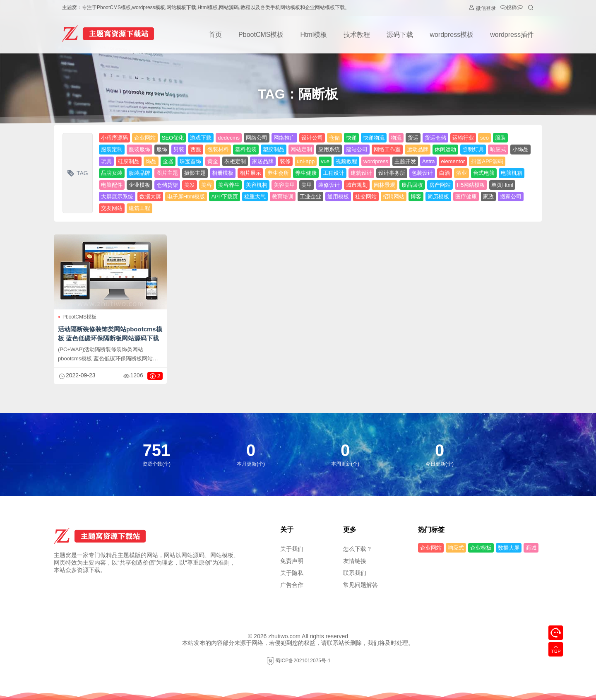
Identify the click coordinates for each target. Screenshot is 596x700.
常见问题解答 (360, 585)
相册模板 (223, 173)
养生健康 (306, 173)
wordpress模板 (452, 35)
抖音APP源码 (487, 161)
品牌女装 (112, 173)
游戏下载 (201, 138)
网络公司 (257, 138)
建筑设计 (361, 173)
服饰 (162, 149)
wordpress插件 (512, 35)
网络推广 (284, 138)
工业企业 (310, 197)
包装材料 (218, 149)
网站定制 (301, 149)
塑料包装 (246, 149)
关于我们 (292, 549)
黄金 (213, 161)
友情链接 (355, 561)
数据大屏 (150, 197)
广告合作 (292, 585)
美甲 (307, 185)
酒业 (461, 173)
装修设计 (329, 185)
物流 (396, 138)
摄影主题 (195, 173)
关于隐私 (292, 573)
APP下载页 (225, 197)
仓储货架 (167, 185)
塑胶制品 (274, 149)
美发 (190, 185)
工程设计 (334, 173)
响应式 (498, 149)
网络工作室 (387, 149)
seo (484, 138)
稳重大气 (255, 197)
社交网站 (366, 197)
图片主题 (167, 173)
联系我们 (355, 573)
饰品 (151, 161)
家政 (488, 197)
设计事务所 (392, 173)
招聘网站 (394, 197)
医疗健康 (466, 197)
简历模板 (438, 197)
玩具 (106, 161)
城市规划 (357, 185)
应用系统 (329, 149)
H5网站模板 (471, 185)
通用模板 (338, 197)
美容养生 (229, 185)
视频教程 (346, 161)
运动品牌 (418, 149)
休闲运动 (445, 149)
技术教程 (357, 35)
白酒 (445, 173)
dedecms (229, 138)
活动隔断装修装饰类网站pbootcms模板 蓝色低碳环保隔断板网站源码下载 (110, 334)
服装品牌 (139, 173)
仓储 (334, 138)
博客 (416, 197)
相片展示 (250, 173)
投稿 (512, 8)
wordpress (376, 161)
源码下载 (400, 35)
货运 (413, 138)
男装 (179, 149)
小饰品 (520, 149)
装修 (285, 161)
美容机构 (257, 185)
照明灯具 (473, 149)
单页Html (502, 185)
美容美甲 (284, 185)
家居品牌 (263, 161)
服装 (500, 138)
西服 (196, 149)
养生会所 (278, 173)
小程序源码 (114, 138)
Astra (428, 161)
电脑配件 (112, 185)
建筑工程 (139, 208)
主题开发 (405, 161)
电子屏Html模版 (186, 197)
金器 (168, 161)
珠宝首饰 (190, 161)
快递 (351, 138)
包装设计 (422, 173)
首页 (215, 35)
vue (325, 161)
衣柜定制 (235, 161)
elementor (453, 161)
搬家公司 (511, 197)
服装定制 (112, 149)
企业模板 (139, 185)
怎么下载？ (358, 549)
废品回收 (412, 185)
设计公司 (312, 138)
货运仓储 (435, 138)
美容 (207, 185)
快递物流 (374, 138)
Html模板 (314, 35)
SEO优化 (173, 138)
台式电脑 (484, 173)
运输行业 (463, 138)
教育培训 (283, 197)
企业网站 (145, 138)
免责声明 (292, 561)
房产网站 (440, 185)
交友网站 (112, 208)
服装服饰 (139, 149)
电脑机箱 (512, 173)
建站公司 (357, 149)
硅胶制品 (129, 161)
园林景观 (385, 185)
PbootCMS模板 (261, 35)
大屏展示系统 (117, 197)
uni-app (306, 161)
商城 (531, 548)
